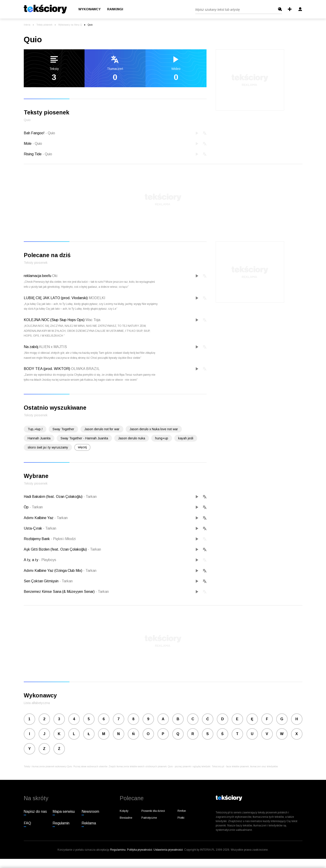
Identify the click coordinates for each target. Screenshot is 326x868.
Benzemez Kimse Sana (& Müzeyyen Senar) (60, 592)
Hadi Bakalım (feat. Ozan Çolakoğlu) (54, 497)
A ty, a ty (31, 560)
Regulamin (61, 823)
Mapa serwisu (64, 811)
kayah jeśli (186, 438)
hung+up (162, 438)
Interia (27, 25)
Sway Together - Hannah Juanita (84, 438)
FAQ (27, 823)
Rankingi (115, 9)
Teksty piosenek (44, 25)
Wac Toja (93, 320)
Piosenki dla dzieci (153, 811)
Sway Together (63, 429)
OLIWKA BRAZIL (85, 369)
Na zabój (31, 347)
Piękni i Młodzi (63, 539)
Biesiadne (126, 818)
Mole (33, 144)
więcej (82, 447)
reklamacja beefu (37, 276)
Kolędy (124, 811)
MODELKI (97, 298)
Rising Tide (38, 154)
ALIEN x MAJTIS (53, 347)
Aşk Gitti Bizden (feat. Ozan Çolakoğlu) (56, 549)
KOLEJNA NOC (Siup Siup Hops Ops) (54, 320)
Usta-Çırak (33, 528)
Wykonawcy (90, 9)
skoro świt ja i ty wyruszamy (48, 447)
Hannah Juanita (39, 438)
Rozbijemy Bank (37, 539)
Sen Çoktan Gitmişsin (42, 581)
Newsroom (90, 811)
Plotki (181, 818)
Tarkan (90, 497)
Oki (55, 276)
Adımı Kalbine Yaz (39, 518)
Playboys (48, 560)
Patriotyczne (149, 818)
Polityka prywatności (140, 850)
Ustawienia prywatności (168, 850)
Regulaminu (118, 850)
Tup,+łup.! (35, 429)
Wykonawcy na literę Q (70, 25)
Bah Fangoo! (39, 133)
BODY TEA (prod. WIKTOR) (47, 369)
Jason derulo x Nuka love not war (154, 429)
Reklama (89, 823)
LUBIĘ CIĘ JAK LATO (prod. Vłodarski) (56, 298)
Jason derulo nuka (132, 438)
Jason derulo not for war (102, 429)
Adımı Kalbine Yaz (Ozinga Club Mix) (53, 571)
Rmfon (182, 811)
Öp (27, 507)
